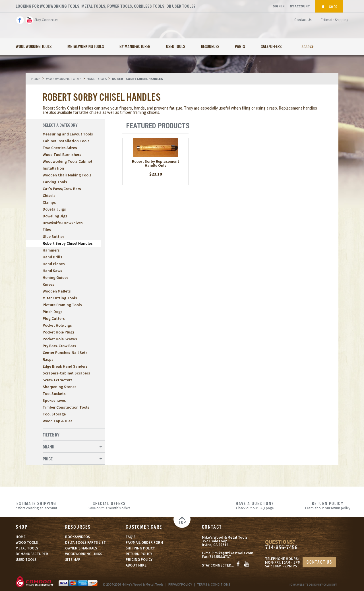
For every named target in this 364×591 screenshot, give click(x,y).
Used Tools (176, 47)
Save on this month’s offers (109, 505)
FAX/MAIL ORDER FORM (144, 542)
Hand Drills (52, 257)
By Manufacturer (135, 47)
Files (47, 230)
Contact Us (303, 20)
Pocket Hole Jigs (57, 325)
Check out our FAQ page (255, 505)
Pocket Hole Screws (60, 339)
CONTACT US (319, 562)
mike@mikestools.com (234, 553)
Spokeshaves (54, 400)
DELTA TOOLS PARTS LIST (85, 542)
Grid (304, 126)
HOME (21, 537)
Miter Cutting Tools (60, 298)
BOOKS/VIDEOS (77, 537)
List (313, 126)
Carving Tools (55, 182)
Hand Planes (54, 264)
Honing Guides (56, 277)
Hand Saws (52, 271)
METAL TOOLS (27, 548)
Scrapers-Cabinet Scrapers (66, 373)
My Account (300, 6)
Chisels (49, 195)
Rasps (48, 359)
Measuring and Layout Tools (68, 134)
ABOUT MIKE (136, 565)
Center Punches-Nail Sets (65, 353)
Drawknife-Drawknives (63, 223)
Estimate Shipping (335, 20)
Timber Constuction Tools (66, 407)
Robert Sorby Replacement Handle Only (156, 163)
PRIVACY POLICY (180, 584)
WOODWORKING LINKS (84, 554)
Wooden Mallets (57, 291)
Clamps (49, 202)
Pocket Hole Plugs (59, 332)
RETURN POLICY (139, 554)
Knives (48, 284)
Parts (240, 47)
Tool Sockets (54, 394)
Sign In (279, 6)
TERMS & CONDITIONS (214, 584)
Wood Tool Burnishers (62, 155)
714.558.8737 (220, 557)
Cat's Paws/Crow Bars (62, 189)
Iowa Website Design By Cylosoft (313, 585)
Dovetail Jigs (54, 209)
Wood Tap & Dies (58, 421)
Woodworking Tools (34, 47)
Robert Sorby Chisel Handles (68, 243)
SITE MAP (73, 560)
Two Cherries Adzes (60, 148)
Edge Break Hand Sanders (65, 366)
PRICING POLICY (139, 560)
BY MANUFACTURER (32, 554)
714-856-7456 (281, 547)
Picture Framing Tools (62, 305)
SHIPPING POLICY (140, 548)
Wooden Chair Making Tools (67, 175)
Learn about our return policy (328, 505)
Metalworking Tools (86, 47)
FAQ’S (131, 537)
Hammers (51, 250)
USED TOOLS (26, 560)
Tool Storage (54, 414)
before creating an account (36, 505)
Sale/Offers (271, 47)
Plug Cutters (54, 318)
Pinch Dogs (53, 312)
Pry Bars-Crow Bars (59, 346)
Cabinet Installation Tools (66, 141)
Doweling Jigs (55, 216)
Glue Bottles (54, 236)
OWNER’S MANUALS (81, 548)
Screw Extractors (58, 380)
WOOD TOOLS (27, 542)
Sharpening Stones (60, 387)
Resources (210, 47)
